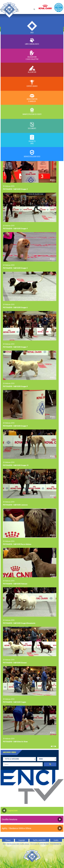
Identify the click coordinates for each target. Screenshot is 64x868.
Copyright (22, 840)
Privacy (8, 840)
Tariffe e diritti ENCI (39, 840)
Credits (56, 840)
